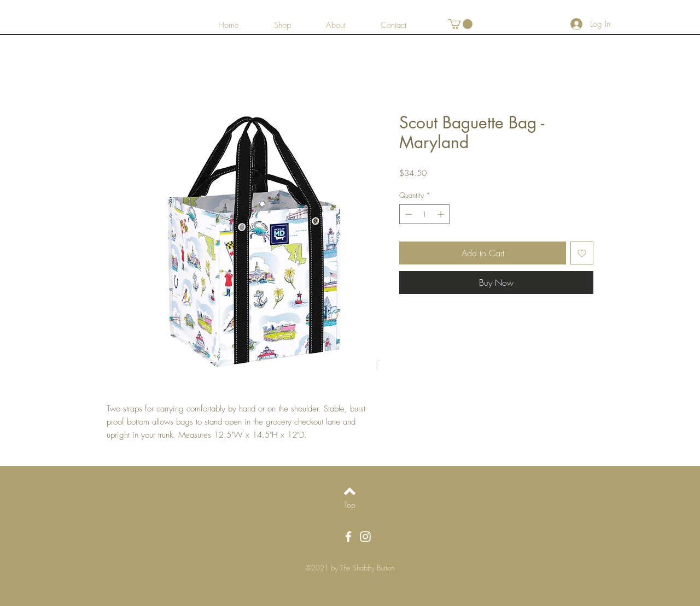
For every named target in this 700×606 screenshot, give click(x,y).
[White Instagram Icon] (365, 537)
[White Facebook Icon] (348, 537)
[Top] (350, 504)
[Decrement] (407, 214)
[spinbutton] (425, 214)
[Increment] (442, 214)
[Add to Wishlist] (582, 253)
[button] (460, 24)
